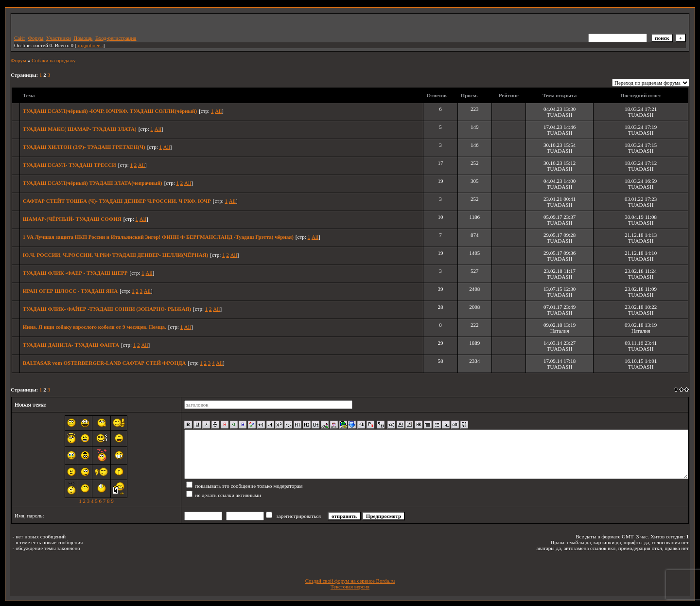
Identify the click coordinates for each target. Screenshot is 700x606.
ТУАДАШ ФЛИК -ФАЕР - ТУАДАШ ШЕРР (75, 273)
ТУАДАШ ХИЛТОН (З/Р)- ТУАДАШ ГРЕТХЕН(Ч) (84, 147)
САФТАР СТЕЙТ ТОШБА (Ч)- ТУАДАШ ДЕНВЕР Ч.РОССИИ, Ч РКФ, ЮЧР (117, 201)
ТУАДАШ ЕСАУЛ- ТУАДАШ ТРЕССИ (70, 165)
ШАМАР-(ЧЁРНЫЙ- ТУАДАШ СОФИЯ (72, 219)
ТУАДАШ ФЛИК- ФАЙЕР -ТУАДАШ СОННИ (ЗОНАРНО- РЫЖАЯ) (107, 309)
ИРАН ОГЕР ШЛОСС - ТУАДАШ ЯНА (70, 291)
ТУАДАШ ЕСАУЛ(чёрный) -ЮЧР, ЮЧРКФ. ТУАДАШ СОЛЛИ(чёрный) (110, 111)
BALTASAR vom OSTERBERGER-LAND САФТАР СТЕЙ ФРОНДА (105, 363)
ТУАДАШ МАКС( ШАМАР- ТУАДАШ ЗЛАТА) (80, 129)
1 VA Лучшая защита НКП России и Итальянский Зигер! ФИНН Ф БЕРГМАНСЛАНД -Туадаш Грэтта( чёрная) (158, 237)
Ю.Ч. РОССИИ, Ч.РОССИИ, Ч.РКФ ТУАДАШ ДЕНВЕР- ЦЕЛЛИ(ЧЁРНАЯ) (116, 255)
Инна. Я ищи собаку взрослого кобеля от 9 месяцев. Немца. (95, 327)
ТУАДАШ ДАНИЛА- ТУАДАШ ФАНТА (71, 345)
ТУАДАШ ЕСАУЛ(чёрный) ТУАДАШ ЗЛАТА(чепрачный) (93, 183)
